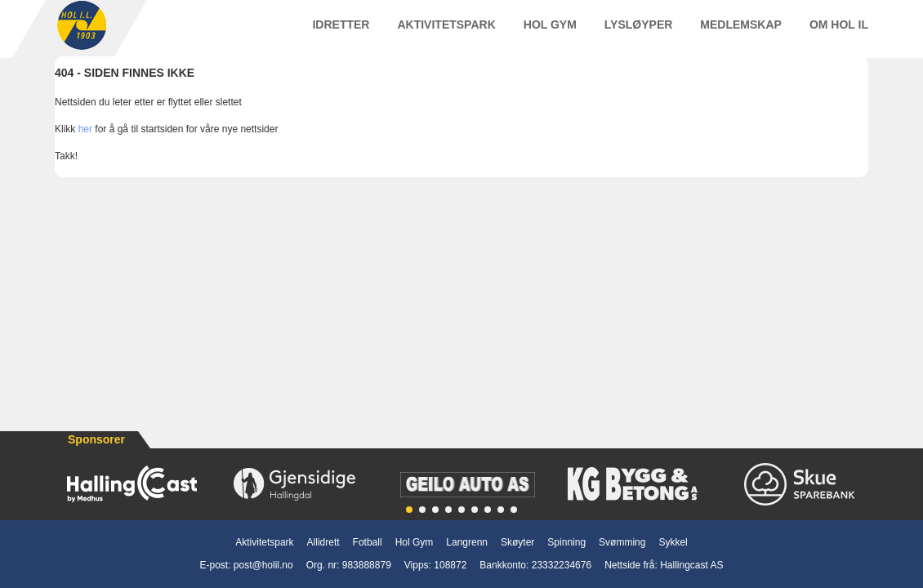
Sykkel (673, 542)
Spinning (566, 542)
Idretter (341, 32)
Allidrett (323, 542)
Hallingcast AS (691, 565)
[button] (409, 510)
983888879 (367, 565)
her (85, 145)
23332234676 (562, 565)
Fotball (368, 542)
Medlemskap (741, 32)
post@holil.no (263, 565)
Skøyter (517, 542)
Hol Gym (550, 32)
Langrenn (467, 542)
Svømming (622, 542)
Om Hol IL (839, 32)
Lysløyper (639, 32)
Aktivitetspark (446, 32)
